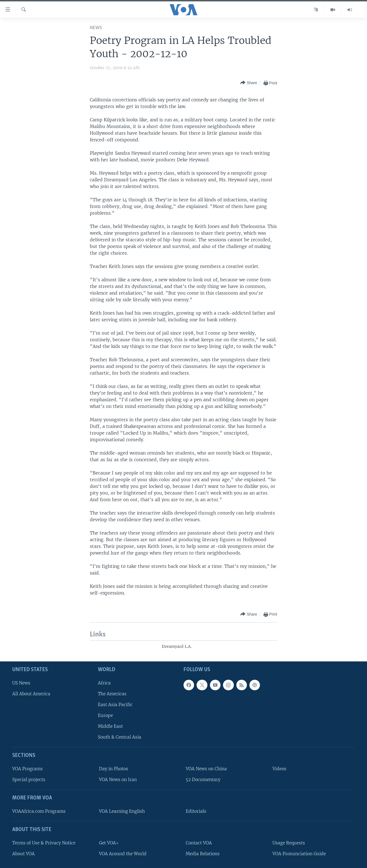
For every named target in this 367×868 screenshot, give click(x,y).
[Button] (249, 83)
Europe (105, 715)
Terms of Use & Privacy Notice (44, 843)
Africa (104, 683)
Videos (279, 769)
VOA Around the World (123, 854)
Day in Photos (114, 769)
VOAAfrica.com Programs (39, 811)
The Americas (112, 694)
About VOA (23, 854)
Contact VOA (199, 843)
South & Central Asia (120, 737)
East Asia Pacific (115, 705)
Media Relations (203, 854)
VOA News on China (206, 769)
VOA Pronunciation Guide (299, 854)
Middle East (110, 726)
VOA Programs (28, 769)
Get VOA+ (109, 843)
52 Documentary (203, 780)
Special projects (29, 780)
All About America (31, 694)
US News (21, 683)
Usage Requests (289, 843)
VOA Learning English (122, 811)
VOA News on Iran (118, 780)
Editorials (196, 811)
